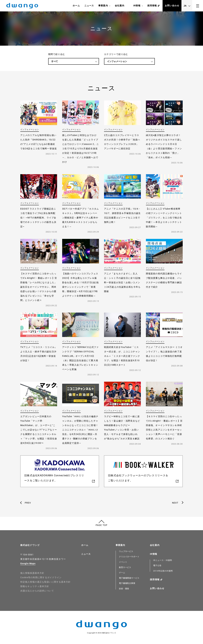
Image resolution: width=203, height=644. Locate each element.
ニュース (89, 6)
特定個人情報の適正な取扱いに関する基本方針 (46, 582)
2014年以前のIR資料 (163, 571)
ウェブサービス (126, 551)
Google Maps (28, 563)
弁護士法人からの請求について (37, 591)
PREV (28, 503)
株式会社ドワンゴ (30, 545)
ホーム (76, 6)
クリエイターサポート (129, 557)
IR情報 (138, 6)
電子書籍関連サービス (129, 578)
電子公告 (157, 566)
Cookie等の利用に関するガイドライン (41, 577)
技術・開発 (124, 589)
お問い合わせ (172, 6)
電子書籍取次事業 (127, 583)
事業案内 (104, 6)
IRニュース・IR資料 (163, 560)
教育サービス (125, 567)
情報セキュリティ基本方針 (35, 586)
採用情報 (152, 6)
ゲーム (122, 573)
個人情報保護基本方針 (32, 573)
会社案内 (120, 6)
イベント (123, 562)
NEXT (175, 503)
